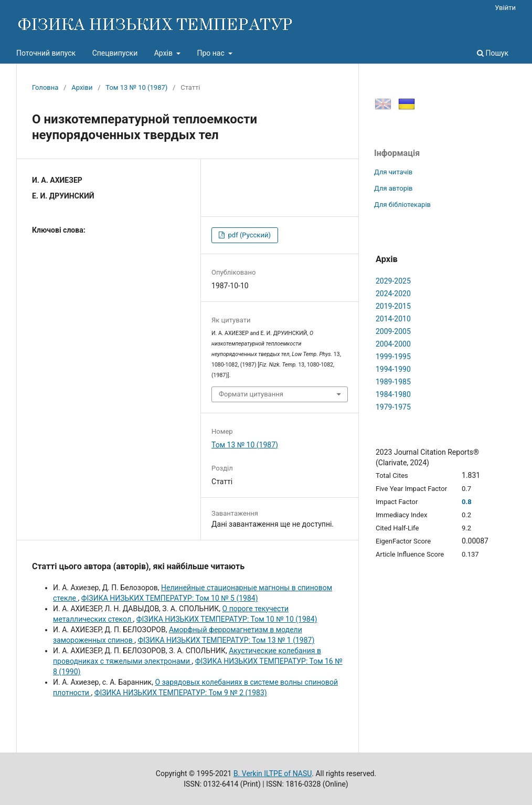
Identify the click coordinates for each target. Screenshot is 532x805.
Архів (164, 53)
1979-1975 (393, 407)
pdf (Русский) (248, 235)
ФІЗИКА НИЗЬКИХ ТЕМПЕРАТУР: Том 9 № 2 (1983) (181, 693)
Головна (45, 87)
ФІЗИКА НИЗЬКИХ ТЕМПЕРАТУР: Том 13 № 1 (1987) (226, 640)
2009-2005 (393, 331)
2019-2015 (393, 306)
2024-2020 (393, 294)
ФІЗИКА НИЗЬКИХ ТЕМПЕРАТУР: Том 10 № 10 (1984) (227, 619)
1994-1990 (393, 369)
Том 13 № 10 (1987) (136, 87)
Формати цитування (251, 394)
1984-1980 (393, 394)
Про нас (211, 53)
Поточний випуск (46, 53)
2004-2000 (393, 344)
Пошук (493, 53)
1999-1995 (393, 357)
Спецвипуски (115, 53)
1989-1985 (393, 382)
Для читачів (393, 172)
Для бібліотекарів (402, 205)
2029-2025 (393, 281)
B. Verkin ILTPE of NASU (273, 773)
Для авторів (393, 188)
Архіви (82, 87)
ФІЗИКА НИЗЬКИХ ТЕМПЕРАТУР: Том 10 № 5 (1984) (170, 598)
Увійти (505, 8)
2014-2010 (393, 319)
